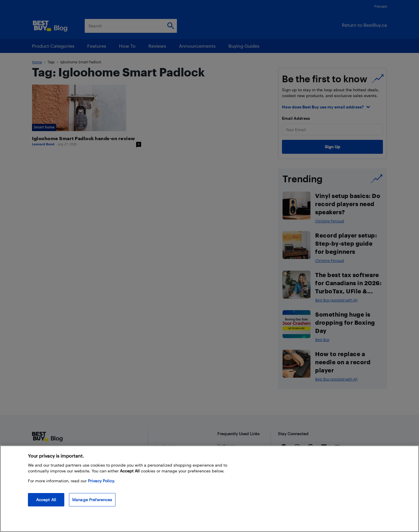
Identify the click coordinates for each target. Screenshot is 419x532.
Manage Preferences (92, 500)
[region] (210, 489)
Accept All (46, 500)
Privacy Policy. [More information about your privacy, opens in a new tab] (101, 481)
